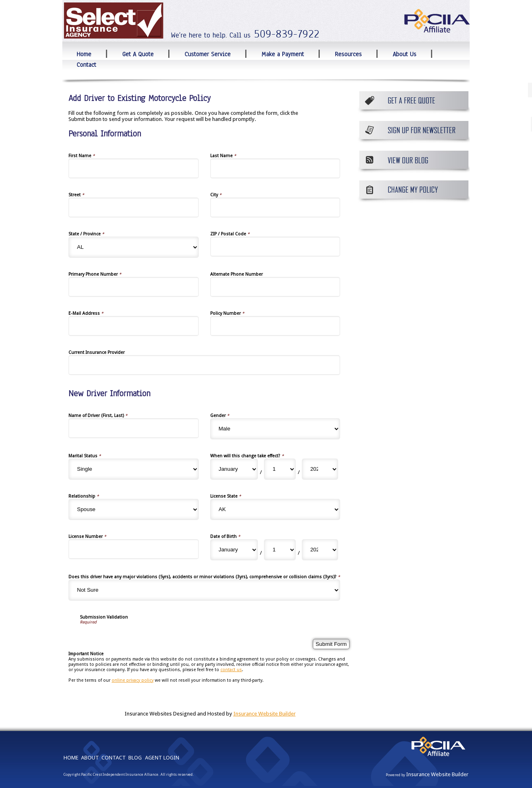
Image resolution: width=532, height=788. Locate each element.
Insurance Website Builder (265, 714)
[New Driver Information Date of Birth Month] (234, 550)
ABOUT (90, 758)
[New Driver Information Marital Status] (134, 469)
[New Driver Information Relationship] (134, 509)
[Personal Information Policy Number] (275, 326)
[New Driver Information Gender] (275, 429)
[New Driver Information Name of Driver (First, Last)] (134, 428)
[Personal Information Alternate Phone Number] (275, 287)
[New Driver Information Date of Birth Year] (320, 550)
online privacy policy (133, 680)
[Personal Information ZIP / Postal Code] (275, 247)
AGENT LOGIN (162, 758)
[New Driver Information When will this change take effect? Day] (280, 469)
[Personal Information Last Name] (275, 168)
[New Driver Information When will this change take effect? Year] (320, 469)
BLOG (135, 758)
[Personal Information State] (134, 247)
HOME (71, 758)
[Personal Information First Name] (134, 168)
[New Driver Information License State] (275, 509)
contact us (231, 670)
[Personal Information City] (275, 207)
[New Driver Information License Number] (134, 549)
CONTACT (114, 758)
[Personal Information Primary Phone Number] (134, 287)
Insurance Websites (148, 714)
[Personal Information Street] (134, 207)
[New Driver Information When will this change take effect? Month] (234, 469)
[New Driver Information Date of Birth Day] (280, 550)
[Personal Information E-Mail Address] (134, 326)
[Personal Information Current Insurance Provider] (204, 365)
